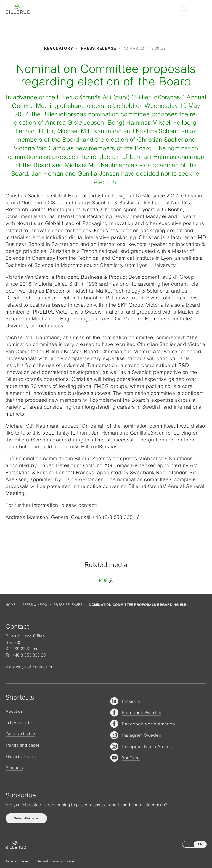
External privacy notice (54, 861)
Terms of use (17, 861)
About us (14, 711)
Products (14, 768)
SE (189, 844)
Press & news (35, 605)
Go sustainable (20, 734)
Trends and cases (23, 745)
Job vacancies (20, 723)
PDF (103, 580)
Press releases (68, 605)
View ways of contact (26, 667)
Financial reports (22, 756)
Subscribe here (26, 818)
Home (11, 605)
